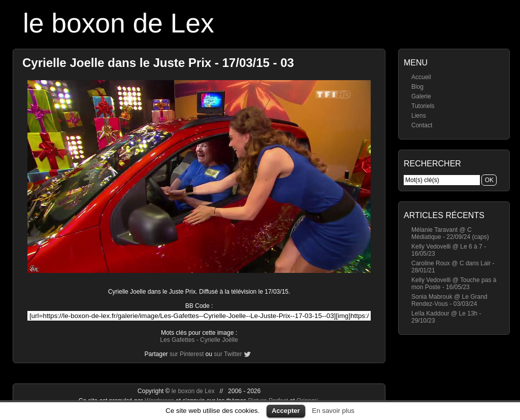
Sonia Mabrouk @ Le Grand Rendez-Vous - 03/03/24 (449, 300)
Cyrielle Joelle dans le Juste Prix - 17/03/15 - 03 (158, 63)
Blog (417, 87)
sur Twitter (228, 354)
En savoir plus (333, 411)
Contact (422, 125)
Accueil (421, 77)
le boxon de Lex (119, 23)
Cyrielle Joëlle (219, 340)
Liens (419, 116)
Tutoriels (423, 106)
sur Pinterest (187, 354)
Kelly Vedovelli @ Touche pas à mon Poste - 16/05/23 (454, 284)
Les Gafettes (177, 340)
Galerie (421, 96)
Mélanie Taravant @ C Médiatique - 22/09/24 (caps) (450, 233)
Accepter (286, 411)
